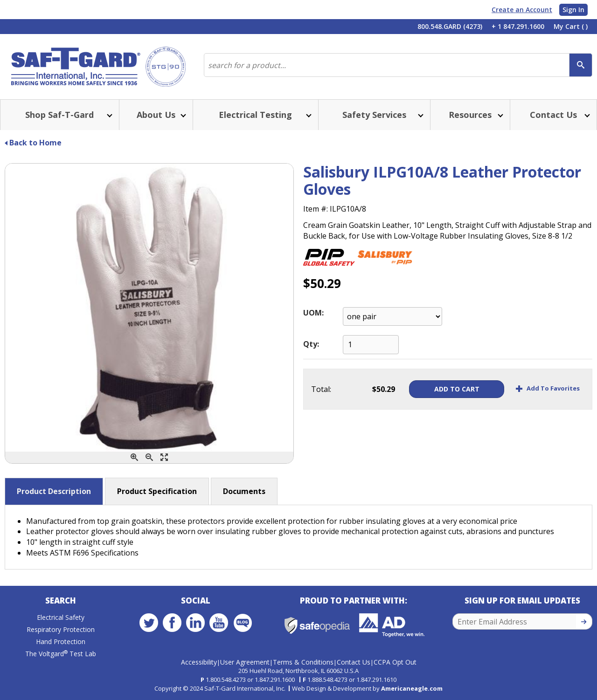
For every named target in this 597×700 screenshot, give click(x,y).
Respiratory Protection (61, 629)
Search (61, 600)
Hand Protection (61, 642)
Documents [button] (244, 491)
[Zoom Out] (149, 457)
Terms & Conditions (303, 662)
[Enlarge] (164, 457)
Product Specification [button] (157, 491)
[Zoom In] (134, 457)
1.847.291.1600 (275, 679)
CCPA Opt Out (395, 662)
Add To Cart (455, 389)
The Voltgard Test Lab (61, 654)
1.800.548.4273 (226, 679)
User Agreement (245, 662)
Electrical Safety (61, 617)
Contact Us (354, 662)
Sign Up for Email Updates (522, 600)
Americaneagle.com (412, 688)
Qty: (311, 344)
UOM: (313, 313)
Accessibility (199, 662)
